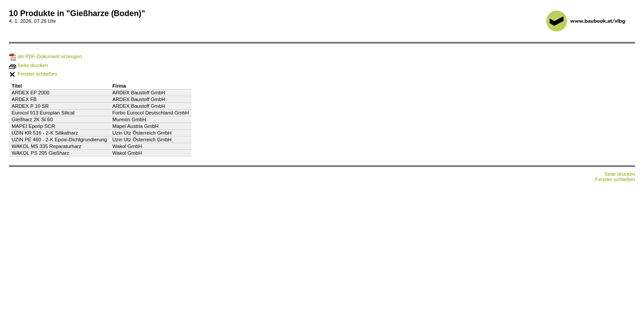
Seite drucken (29, 65)
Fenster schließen (33, 74)
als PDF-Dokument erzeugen (45, 56)
